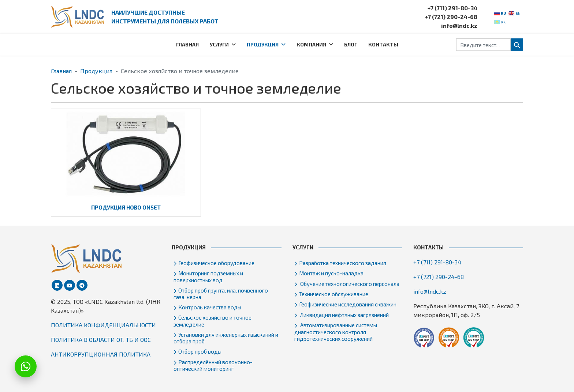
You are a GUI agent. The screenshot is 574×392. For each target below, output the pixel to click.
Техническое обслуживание (334, 294)
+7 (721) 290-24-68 (451, 17)
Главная (187, 44)
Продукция (263, 44)
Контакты (383, 44)
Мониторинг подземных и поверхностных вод (208, 276)
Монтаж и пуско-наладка (331, 273)
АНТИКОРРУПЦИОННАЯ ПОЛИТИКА (101, 354)
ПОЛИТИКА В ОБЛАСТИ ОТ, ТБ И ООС (101, 340)
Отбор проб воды (200, 351)
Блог (351, 44)
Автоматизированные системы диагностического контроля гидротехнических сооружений (336, 332)
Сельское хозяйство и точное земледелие (213, 321)
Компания (311, 44)
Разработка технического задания (343, 263)
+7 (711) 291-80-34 (452, 8)
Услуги (219, 44)
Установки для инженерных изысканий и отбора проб (226, 338)
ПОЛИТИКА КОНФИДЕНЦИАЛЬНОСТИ (103, 325)
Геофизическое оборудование (216, 263)
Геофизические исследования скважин (348, 304)
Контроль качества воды (210, 307)
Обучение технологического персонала (349, 284)
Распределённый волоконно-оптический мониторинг (213, 365)
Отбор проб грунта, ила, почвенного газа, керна (221, 294)
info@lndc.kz (459, 25)
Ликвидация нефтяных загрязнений (344, 315)
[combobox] (483, 45)
